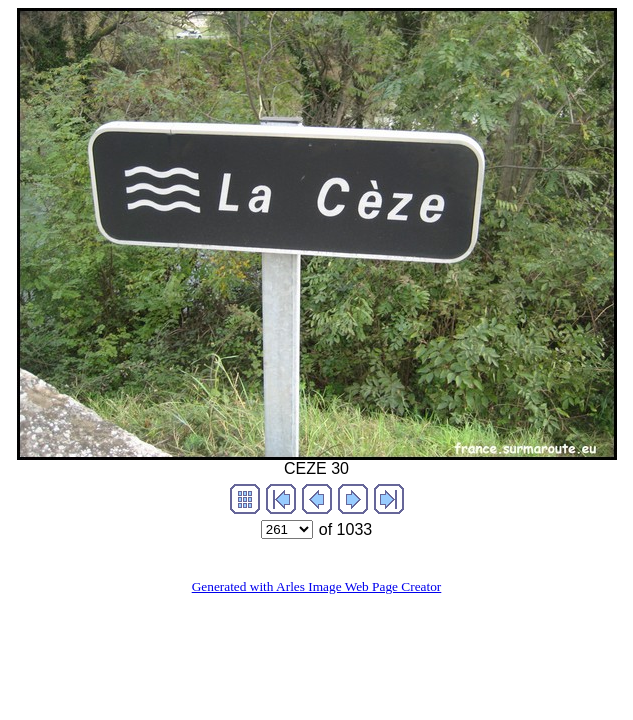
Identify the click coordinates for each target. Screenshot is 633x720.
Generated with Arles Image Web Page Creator (317, 586)
